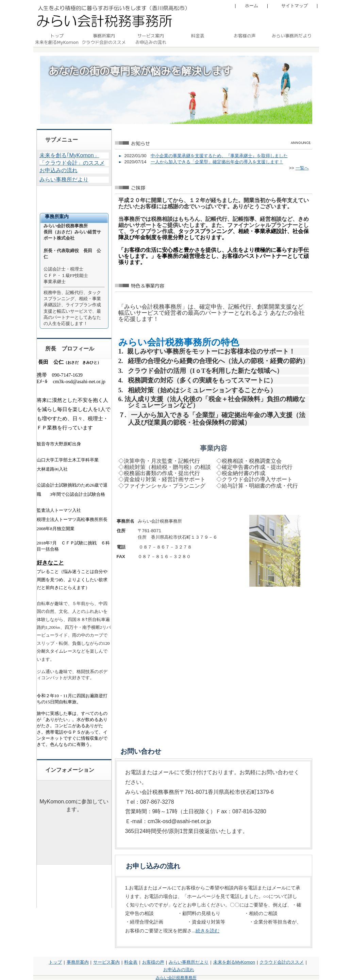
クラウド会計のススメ (282, 962)
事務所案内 (78, 962)
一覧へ (302, 168)
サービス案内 (106, 962)
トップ (55, 962)
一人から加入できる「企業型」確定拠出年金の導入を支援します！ (217, 162)
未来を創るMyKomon (234, 962)
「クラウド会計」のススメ (72, 163)
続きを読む (207, 931)
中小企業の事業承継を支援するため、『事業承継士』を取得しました (219, 156)
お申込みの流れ (58, 170)
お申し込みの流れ (153, 866)
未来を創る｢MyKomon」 (69, 155)
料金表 (131, 962)
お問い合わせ (141, 751)
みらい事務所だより (64, 179)
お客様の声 (153, 962)
